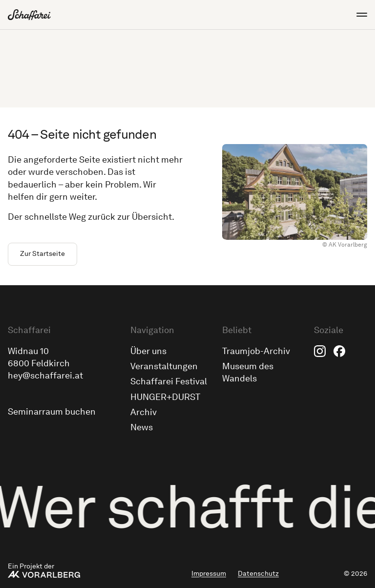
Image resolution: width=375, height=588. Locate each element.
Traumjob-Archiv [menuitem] (256, 351)
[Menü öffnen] (357, 15)
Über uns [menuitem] (148, 351)
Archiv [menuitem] (144, 412)
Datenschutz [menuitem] (258, 574)
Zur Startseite (42, 254)
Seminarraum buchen (52, 412)
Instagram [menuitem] (320, 351)
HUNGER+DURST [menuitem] (165, 397)
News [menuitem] (142, 427)
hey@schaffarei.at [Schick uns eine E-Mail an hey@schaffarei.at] (45, 376)
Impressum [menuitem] (209, 574)
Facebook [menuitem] (339, 351)
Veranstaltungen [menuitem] (164, 366)
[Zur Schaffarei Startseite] (29, 15)
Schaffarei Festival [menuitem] (169, 381)
